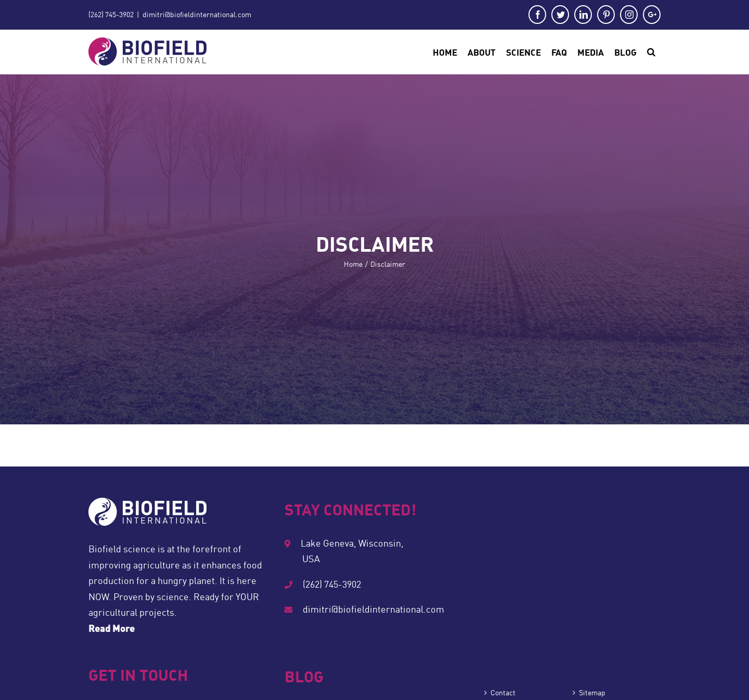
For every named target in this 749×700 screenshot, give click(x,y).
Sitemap (592, 693)
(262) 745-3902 (111, 15)
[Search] (651, 52)
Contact (503, 693)
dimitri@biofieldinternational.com (197, 15)
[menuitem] (445, 52)
